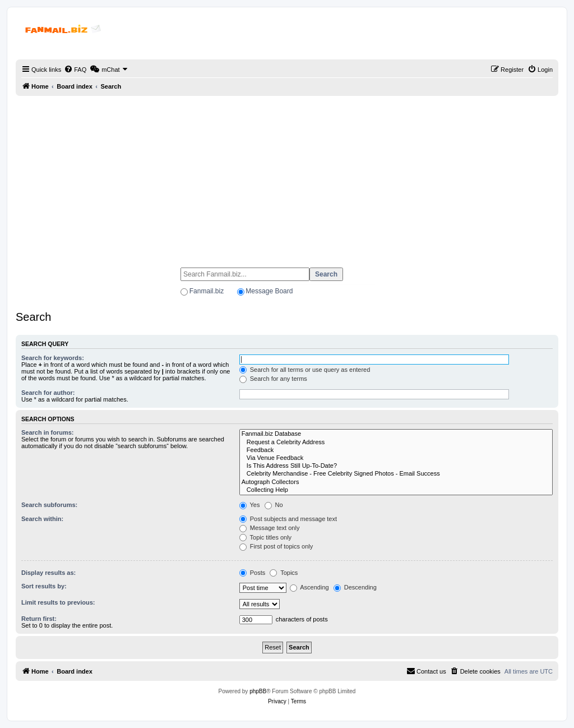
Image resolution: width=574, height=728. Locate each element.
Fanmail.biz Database (396, 434)
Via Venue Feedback (396, 458)
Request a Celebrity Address (396, 443)
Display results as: (48, 573)
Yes (250, 505)
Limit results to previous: (58, 602)
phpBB (258, 691)
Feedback (396, 450)
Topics (284, 573)
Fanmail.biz (207, 291)
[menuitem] (75, 70)
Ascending (309, 587)
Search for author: (48, 393)
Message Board (269, 291)
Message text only (270, 528)
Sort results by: (44, 586)
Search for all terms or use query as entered (305, 370)
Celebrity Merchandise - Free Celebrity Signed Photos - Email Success (396, 474)
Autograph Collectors (396, 482)
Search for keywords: (53, 358)
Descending (355, 587)
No (274, 505)
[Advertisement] (287, 177)
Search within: (42, 519)
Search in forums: (48, 432)
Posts (253, 573)
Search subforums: (49, 505)
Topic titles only (265, 537)
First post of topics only (276, 546)
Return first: (39, 619)
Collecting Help (396, 490)
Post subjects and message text (288, 519)
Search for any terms (273, 379)
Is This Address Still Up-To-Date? (396, 466)
